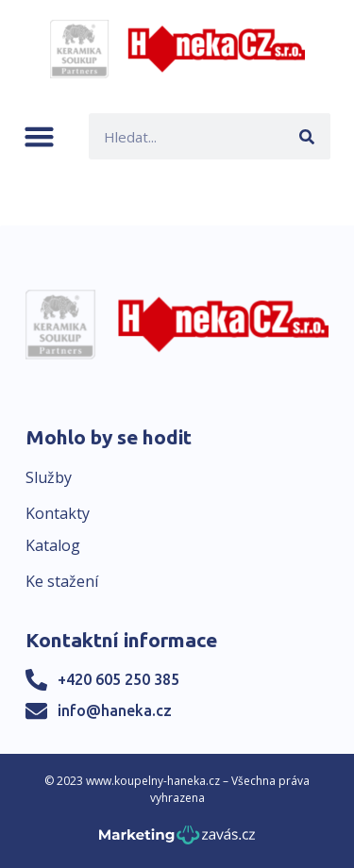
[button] (39, 136)
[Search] (307, 136)
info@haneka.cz (115, 710)
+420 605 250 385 (118, 679)
